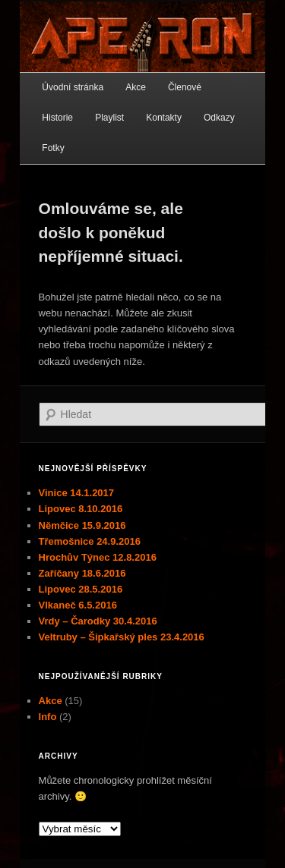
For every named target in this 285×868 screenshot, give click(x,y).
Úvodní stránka (73, 87)
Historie (57, 118)
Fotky (53, 148)
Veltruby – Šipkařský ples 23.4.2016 (122, 637)
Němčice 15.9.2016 (82, 525)
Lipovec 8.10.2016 (81, 509)
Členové (185, 87)
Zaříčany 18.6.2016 (82, 573)
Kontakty (164, 118)
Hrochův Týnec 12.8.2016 (98, 557)
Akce (136, 87)
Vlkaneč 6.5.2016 (78, 605)
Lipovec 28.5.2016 (81, 589)
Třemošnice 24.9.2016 (90, 541)
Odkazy (219, 118)
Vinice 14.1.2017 (77, 493)
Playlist (109, 118)
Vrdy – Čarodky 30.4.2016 (98, 621)
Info (48, 717)
